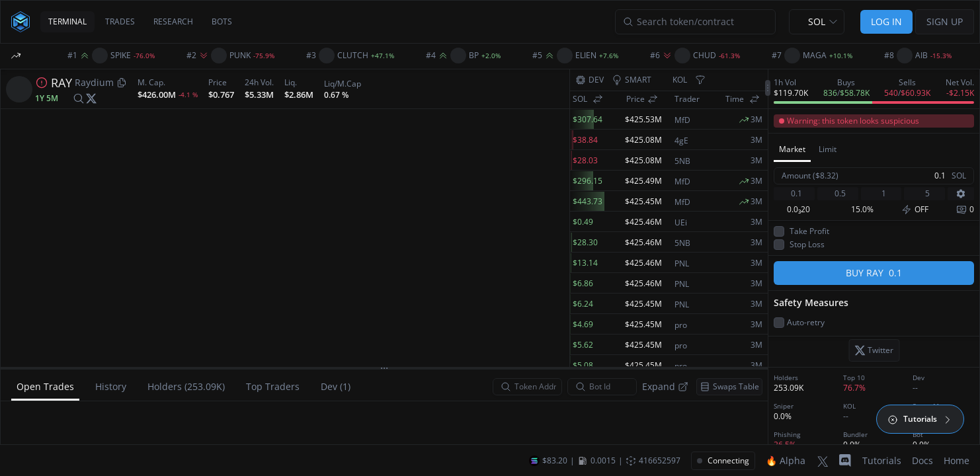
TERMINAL (67, 21)
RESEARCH (173, 21)
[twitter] (91, 99)
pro (681, 325)
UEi (681, 223)
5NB (682, 161)
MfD (682, 120)
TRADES (120, 21)
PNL (682, 264)
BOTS (222, 21)
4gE (681, 141)
